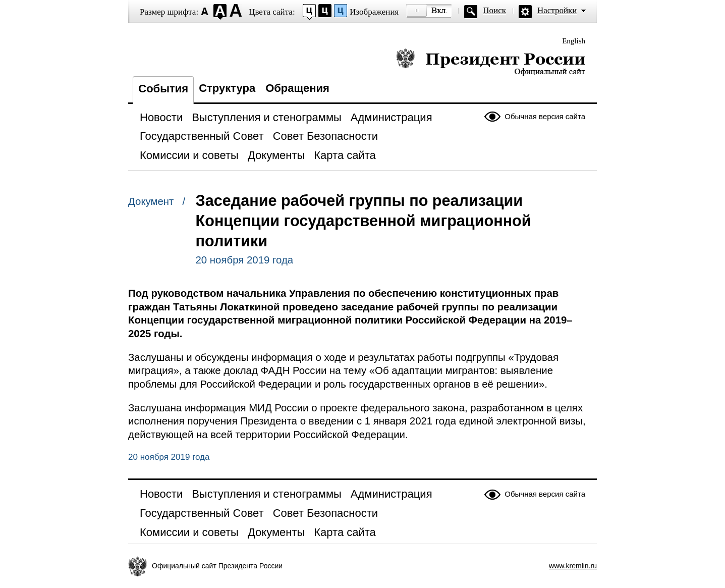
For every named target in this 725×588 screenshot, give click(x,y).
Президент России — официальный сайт (491, 62)
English (574, 41)
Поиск (494, 10)
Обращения (297, 88)
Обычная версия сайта (545, 116)
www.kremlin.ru (573, 566)
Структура (227, 88)
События (163, 89)
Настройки (557, 10)
